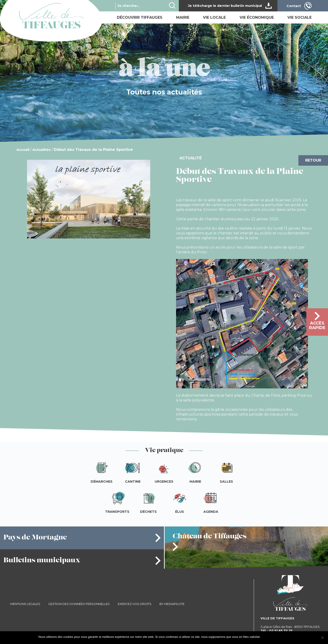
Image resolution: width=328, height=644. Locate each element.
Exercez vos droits (135, 604)
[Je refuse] (322, 638)
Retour (313, 160)
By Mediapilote (172, 604)
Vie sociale (300, 17)
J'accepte (269, 637)
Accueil (23, 150)
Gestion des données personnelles (79, 604)
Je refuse (283, 637)
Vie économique (257, 17)
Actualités (42, 150)
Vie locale (214, 17)
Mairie (183, 17)
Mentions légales (25, 604)
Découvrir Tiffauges (140, 17)
